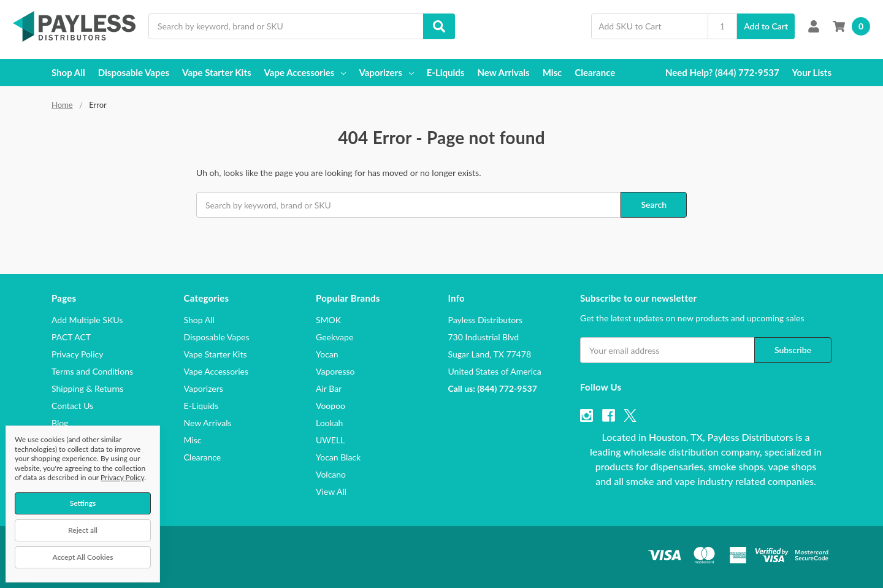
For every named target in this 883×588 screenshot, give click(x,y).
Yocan (327, 354)
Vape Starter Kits (216, 72)
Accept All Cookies (83, 557)
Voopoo (331, 406)
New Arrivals (503, 72)
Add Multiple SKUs (87, 320)
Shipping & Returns (87, 388)
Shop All (68, 72)
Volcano (331, 474)
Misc (552, 72)
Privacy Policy (77, 354)
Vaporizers (386, 72)
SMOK (328, 320)
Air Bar (329, 388)
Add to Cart (766, 26)
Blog (60, 423)
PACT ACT (71, 337)
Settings (83, 503)
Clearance (595, 72)
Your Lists (812, 72)
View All (331, 491)
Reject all (83, 530)
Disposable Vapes (134, 72)
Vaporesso (335, 371)
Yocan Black (338, 457)
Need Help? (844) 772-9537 (722, 72)
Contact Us (72, 406)
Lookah (329, 423)
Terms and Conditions (92, 371)
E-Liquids (446, 72)
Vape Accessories (305, 72)
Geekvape (334, 337)
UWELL (330, 440)
